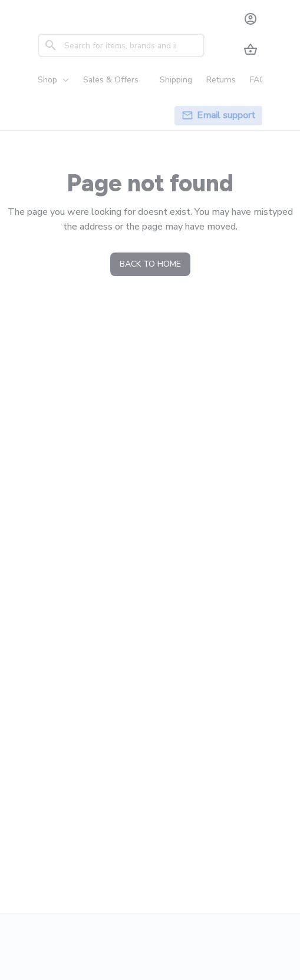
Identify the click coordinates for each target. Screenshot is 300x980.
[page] (226, 116)
